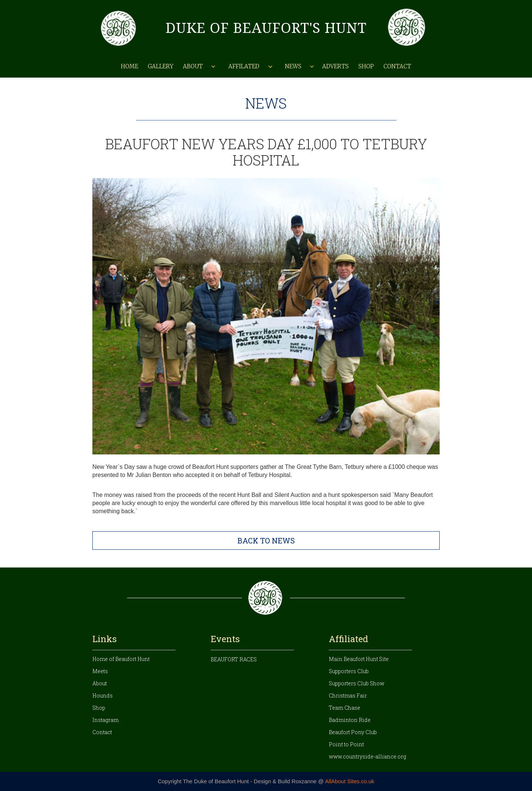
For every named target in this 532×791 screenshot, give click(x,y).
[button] (198, 67)
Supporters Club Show (357, 683)
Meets (100, 671)
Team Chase (345, 708)
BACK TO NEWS (266, 541)
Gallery (161, 66)
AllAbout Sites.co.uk (350, 781)
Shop (366, 66)
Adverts (335, 66)
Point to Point (346, 744)
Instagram (105, 720)
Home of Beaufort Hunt (121, 659)
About (100, 683)
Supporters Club (349, 671)
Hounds (103, 695)
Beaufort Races (234, 659)
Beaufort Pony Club (353, 732)
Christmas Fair (348, 695)
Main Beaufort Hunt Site (359, 659)
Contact (397, 66)
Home (129, 66)
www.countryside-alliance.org (367, 756)
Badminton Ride (350, 720)
